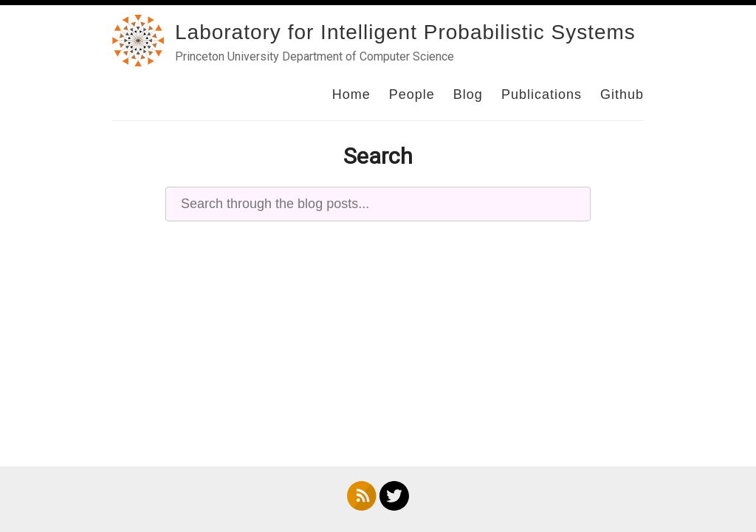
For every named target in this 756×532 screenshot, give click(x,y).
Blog (468, 94)
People (412, 94)
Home (351, 94)
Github (622, 94)
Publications (542, 94)
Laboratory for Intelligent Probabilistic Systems (405, 32)
